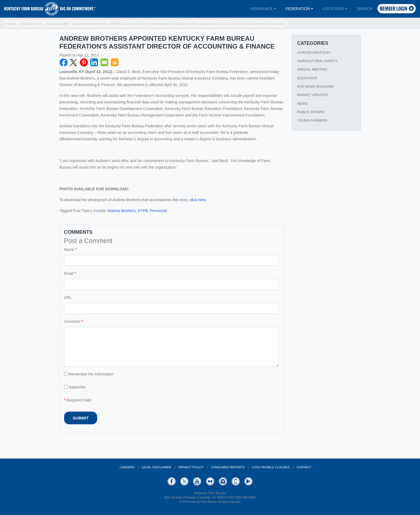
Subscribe (75, 387)
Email (105, 62)
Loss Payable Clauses (271, 467)
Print (115, 62)
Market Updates (313, 95)
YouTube (197, 481)
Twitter (74, 62)
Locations (333, 9)
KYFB (143, 211)
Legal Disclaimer (157, 467)
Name (69, 249)
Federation (298, 9)
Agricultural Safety (317, 61)
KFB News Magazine (316, 87)
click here (198, 200)
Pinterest (84, 62)
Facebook (64, 62)
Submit (80, 418)
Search (365, 9)
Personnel (158, 211)
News (302, 104)
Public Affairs (311, 112)
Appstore (236, 481)
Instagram (223, 481)
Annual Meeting (312, 69)
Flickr (210, 481)
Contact (304, 467)
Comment (72, 321)
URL (68, 298)
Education (307, 78)
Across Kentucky (314, 53)
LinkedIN (94, 62)
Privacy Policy (191, 467)
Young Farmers (312, 121)
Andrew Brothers (122, 211)
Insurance (262, 9)
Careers (127, 467)
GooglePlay (248, 481)
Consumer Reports (228, 467)
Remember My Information (89, 374)
